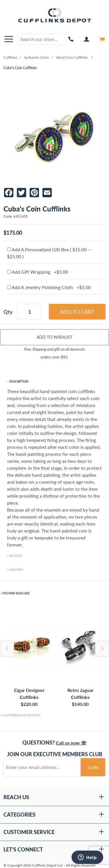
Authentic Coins (36, 57)
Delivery (16, 570)
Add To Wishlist (54, 337)
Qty (8, 312)
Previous (7, 649)
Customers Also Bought (21, 715)
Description (19, 381)
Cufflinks (10, 57)
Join (93, 767)
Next (102, 649)
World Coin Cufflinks (72, 57)
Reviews (16, 556)
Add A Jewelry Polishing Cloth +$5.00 (49, 287)
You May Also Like (16, 593)
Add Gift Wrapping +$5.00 (37, 272)
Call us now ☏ (71, 743)
